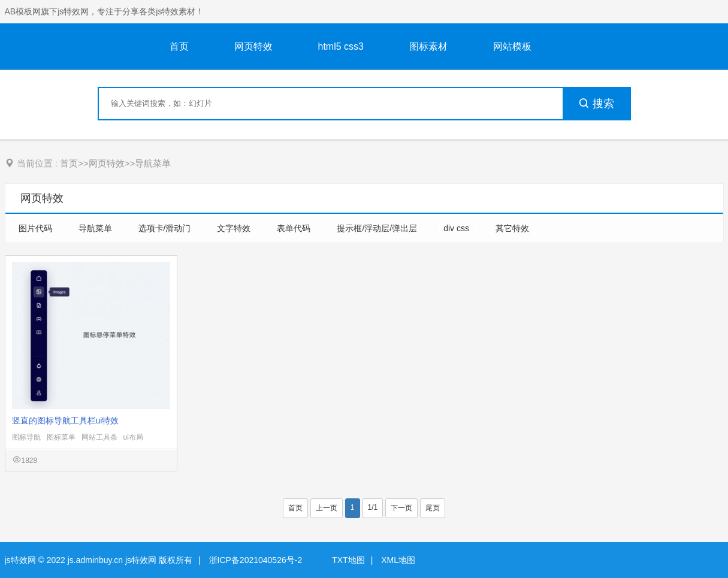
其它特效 (513, 228)
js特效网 (20, 560)
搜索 (596, 104)
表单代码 (295, 228)
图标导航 (26, 437)
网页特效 (253, 46)
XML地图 (398, 560)
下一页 (401, 508)
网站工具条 (99, 437)
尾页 (433, 508)
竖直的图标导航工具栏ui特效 (66, 420)
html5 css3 (341, 46)
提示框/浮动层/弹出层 (378, 228)
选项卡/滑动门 (166, 228)
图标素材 (428, 46)
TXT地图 (348, 560)
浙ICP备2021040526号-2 (256, 560)
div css (457, 228)
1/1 (373, 507)
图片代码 (37, 228)
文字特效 (235, 228)
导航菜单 (153, 163)
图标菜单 (61, 437)
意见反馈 (703, 541)
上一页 (327, 508)
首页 (179, 46)
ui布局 (133, 437)
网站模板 (512, 46)
